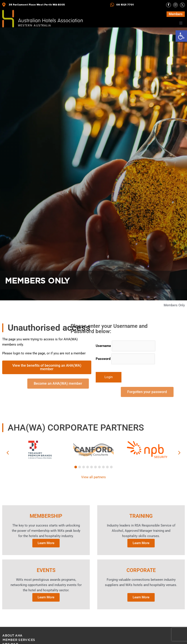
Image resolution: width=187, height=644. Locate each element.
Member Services (19, 638)
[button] (181, 36)
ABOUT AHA (12, 634)
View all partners (93, 477)
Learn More (46, 542)
